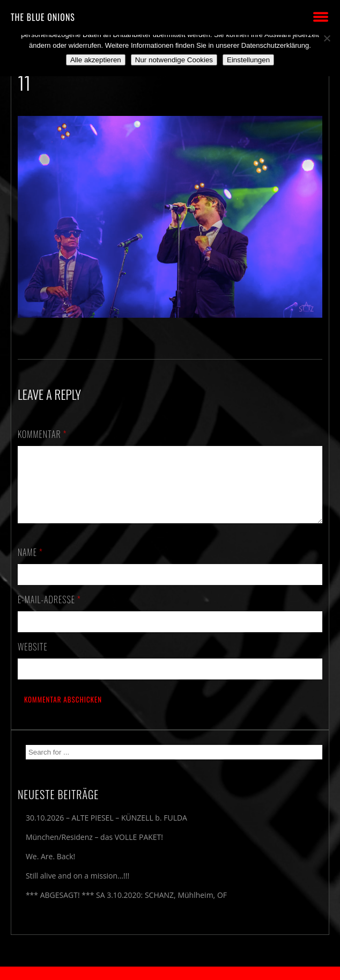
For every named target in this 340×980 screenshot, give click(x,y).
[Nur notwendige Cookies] (327, 38)
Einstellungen (248, 60)
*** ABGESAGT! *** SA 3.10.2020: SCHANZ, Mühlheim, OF (126, 908)
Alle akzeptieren (96, 60)
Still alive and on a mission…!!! (77, 888)
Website (33, 660)
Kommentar (42, 434)
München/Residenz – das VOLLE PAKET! (94, 850)
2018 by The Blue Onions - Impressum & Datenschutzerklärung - (170, 973)
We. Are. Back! (50, 869)
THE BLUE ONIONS (43, 17)
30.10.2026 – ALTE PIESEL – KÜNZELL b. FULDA (106, 831)
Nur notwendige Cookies (174, 60)
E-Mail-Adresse (49, 612)
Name (30, 565)
